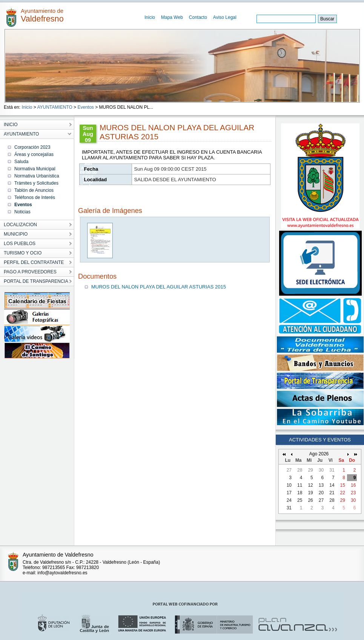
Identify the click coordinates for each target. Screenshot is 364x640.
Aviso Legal (225, 17)
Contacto (198, 17)
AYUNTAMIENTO (55, 107)
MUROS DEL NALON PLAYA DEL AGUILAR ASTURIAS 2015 (159, 287)
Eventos (85, 107)
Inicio (150, 17)
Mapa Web (172, 17)
